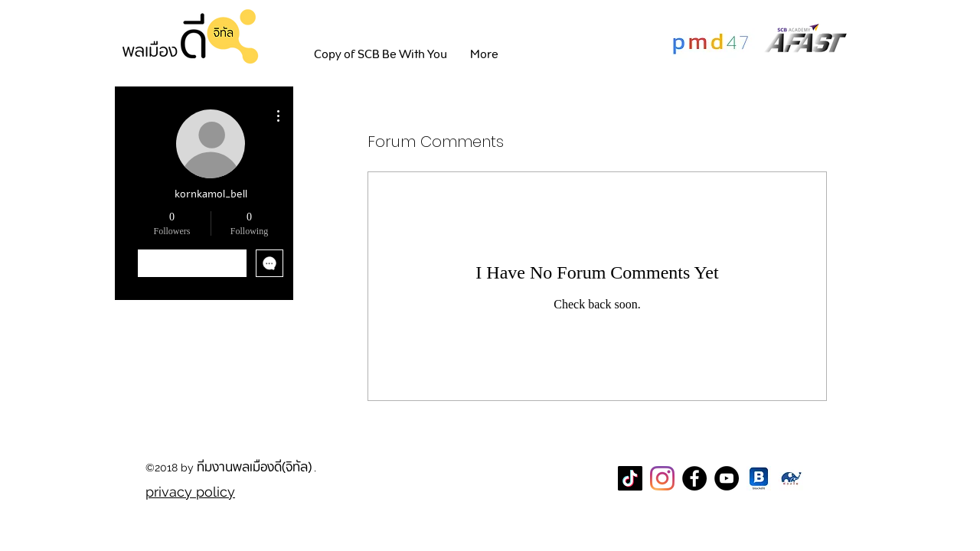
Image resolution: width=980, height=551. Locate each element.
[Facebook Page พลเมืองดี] (694, 478)
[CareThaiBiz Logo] (791, 478)
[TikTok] (630, 478)
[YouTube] (727, 478)
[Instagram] (662, 478)
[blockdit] (759, 478)
